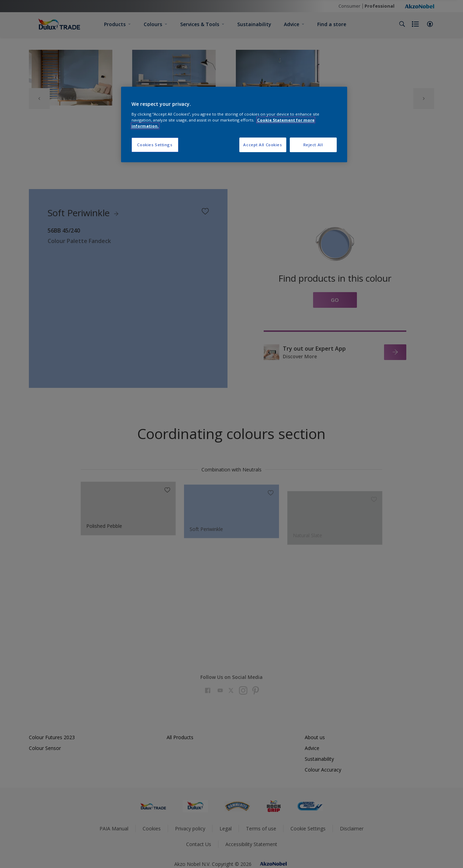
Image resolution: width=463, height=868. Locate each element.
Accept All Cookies (262, 145)
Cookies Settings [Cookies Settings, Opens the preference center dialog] (155, 145)
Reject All (313, 145)
